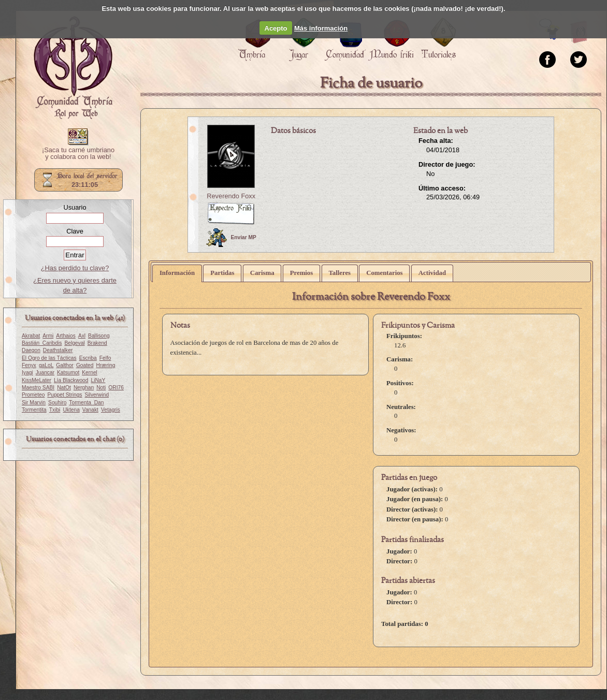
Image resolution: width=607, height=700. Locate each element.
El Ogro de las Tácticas (49, 358)
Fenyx (29, 365)
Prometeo (33, 395)
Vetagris (111, 410)
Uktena (71, 410)
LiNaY (98, 380)
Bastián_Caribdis (42, 343)
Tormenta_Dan (86, 403)
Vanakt (90, 410)
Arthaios (66, 336)
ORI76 (116, 388)
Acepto (276, 28)
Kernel (90, 373)
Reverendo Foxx (231, 196)
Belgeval (74, 343)
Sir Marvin (34, 403)
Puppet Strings (64, 395)
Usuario (75, 207)
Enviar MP (231, 238)
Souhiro (57, 403)
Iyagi (27, 373)
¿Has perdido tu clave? (75, 268)
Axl (82, 336)
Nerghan (84, 388)
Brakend (97, 343)
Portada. (73, 68)
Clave (75, 231)
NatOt (64, 388)
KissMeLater (37, 380)
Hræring (105, 365)
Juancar (45, 373)
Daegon (31, 350)
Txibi (55, 410)
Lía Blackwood (71, 380)
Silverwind (97, 395)
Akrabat (31, 336)
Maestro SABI (38, 388)
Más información (321, 28)
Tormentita (34, 410)
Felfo (105, 358)
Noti (101, 388)
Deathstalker (58, 350)
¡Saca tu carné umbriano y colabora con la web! (78, 154)
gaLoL (46, 365)
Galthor (65, 365)
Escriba (88, 358)
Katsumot (68, 373)
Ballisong (99, 336)
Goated (85, 365)
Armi (48, 336)
